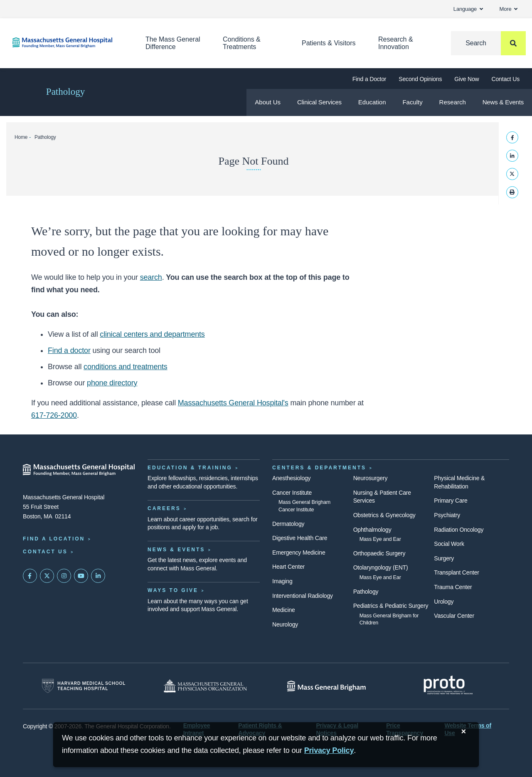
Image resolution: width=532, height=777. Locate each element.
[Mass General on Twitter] (47, 576)
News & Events (503, 102)
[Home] (66, 43)
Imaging (282, 581)
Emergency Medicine (299, 553)
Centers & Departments (319, 468)
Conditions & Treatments (242, 43)
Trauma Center (453, 587)
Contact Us (506, 79)
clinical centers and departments (152, 334)
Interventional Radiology (303, 596)
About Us (268, 102)
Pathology (65, 92)
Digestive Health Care (300, 538)
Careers (164, 508)
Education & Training (190, 468)
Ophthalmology (372, 530)
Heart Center (288, 567)
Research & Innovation (396, 43)
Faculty (412, 102)
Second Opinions (420, 79)
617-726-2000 (54, 415)
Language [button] (468, 9)
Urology (444, 602)
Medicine (284, 610)
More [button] (509, 9)
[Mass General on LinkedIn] (98, 576)
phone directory (112, 383)
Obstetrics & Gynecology (384, 515)
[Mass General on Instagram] (64, 576)
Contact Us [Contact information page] (45, 552)
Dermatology (288, 524)
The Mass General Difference (173, 43)
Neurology (285, 624)
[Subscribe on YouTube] (81, 576)
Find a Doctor (369, 79)
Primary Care (451, 501)
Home (21, 137)
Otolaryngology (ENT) (381, 567)
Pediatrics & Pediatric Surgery (391, 606)
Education (372, 102)
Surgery (444, 558)
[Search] (488, 43)
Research (453, 102)
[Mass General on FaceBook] (30, 576)
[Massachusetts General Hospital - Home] (79, 470)
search (151, 277)
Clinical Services (319, 102)
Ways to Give (173, 590)
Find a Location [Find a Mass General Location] (54, 539)
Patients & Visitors (329, 43)
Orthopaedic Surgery (379, 553)
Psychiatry (447, 515)
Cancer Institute (292, 493)
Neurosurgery (371, 478)
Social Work (449, 544)
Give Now (467, 79)
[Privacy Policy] (329, 751)
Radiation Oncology (459, 530)
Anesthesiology (291, 478)
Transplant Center (456, 572)
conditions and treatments (126, 367)
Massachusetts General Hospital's (233, 403)
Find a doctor (69, 350)
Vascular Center (454, 616)
